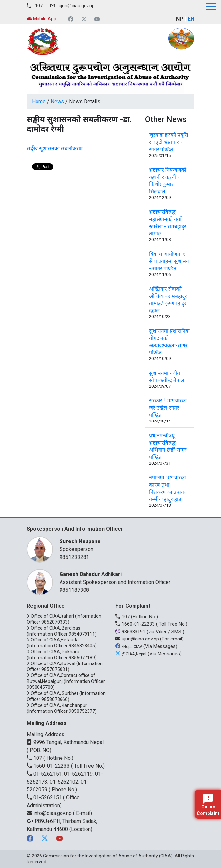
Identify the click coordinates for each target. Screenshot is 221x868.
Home (39, 101)
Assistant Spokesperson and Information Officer (124, 578)
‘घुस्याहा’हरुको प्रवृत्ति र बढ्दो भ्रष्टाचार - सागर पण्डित (169, 142)
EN (191, 19)
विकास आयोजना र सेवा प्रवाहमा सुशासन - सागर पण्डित (169, 261)
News (57, 101)
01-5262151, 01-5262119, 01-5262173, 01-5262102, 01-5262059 (65, 782)
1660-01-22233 (136, 624)
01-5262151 (45, 797)
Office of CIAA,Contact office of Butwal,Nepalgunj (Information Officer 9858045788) (66, 681)
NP (180, 19)
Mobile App (41, 19)
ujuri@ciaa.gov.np (77, 6)
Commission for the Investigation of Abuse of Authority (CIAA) (108, 856)
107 (39, 6)
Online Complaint (208, 805)
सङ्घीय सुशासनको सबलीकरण (55, 148)
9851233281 (74, 557)
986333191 (131, 632)
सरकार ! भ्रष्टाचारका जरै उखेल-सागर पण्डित (168, 408)
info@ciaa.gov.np (50, 813)
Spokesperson (124, 545)
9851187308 (74, 590)
